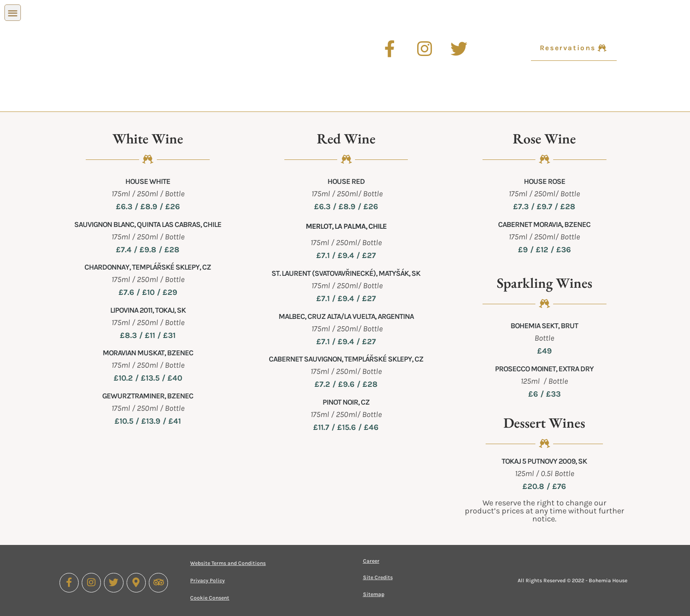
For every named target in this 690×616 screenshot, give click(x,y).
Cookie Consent (210, 598)
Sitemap (374, 594)
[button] (13, 13)
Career (371, 561)
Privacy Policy (207, 580)
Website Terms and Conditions (228, 563)
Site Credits (378, 577)
